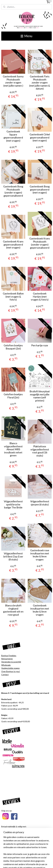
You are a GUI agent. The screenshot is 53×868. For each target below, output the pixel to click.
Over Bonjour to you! (11, 671)
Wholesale (6, 665)
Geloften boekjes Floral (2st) (13, 396)
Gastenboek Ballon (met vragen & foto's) (13, 297)
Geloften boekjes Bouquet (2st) (13, 347)
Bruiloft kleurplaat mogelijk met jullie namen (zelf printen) (40, 396)
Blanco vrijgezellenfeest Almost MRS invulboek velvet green (13, 449)
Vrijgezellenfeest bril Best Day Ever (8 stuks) (13, 556)
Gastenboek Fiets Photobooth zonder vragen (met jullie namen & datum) (40, 83)
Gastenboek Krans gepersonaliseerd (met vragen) (13, 245)
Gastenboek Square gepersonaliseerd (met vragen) (13, 136)
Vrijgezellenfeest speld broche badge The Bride (13, 504)
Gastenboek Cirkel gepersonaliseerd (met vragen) (40, 137)
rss (32, 858)
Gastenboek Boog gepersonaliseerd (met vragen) (40, 189)
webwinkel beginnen (42, 858)
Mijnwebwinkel (31, 863)
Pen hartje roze (40, 345)
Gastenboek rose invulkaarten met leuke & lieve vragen (40, 555)
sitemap (27, 858)
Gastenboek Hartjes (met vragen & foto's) (40, 297)
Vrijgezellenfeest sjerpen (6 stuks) (40, 503)
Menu (26, 36)
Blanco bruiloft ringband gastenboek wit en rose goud (13, 610)
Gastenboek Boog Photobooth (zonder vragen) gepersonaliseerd (13, 191)
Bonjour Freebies (9, 656)
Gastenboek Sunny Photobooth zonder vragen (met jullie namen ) (13, 81)
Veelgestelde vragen (10, 668)
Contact (5, 674)
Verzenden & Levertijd (11, 662)
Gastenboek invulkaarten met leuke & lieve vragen (40, 610)
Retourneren (7, 659)
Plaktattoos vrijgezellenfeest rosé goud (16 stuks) (40, 451)
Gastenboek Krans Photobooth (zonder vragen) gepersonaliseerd (40, 243)
